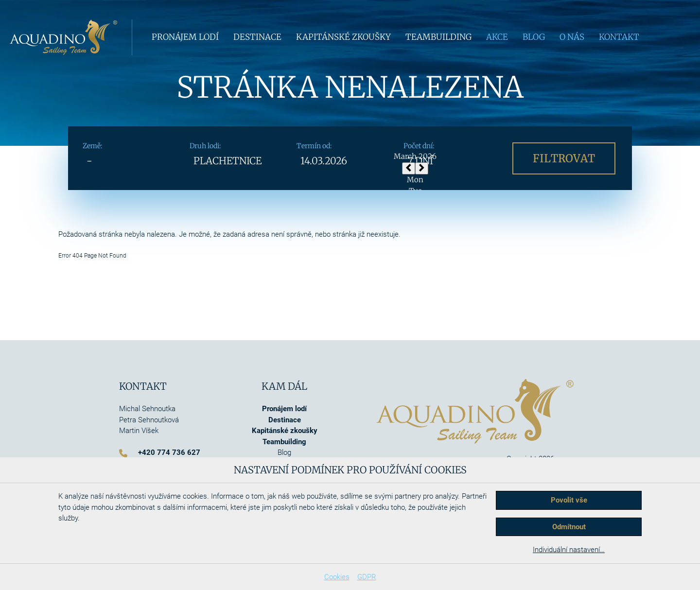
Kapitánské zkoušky (343, 37)
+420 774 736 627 (169, 452)
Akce (497, 37)
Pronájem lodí (185, 37)
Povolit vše (569, 500)
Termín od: (314, 146)
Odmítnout (569, 527)
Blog (534, 37)
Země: (92, 146)
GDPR (367, 577)
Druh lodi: (205, 146)
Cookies (337, 577)
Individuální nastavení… (569, 550)
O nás (572, 37)
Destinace (257, 37)
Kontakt (619, 37)
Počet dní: (419, 146)
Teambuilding (438, 37)
